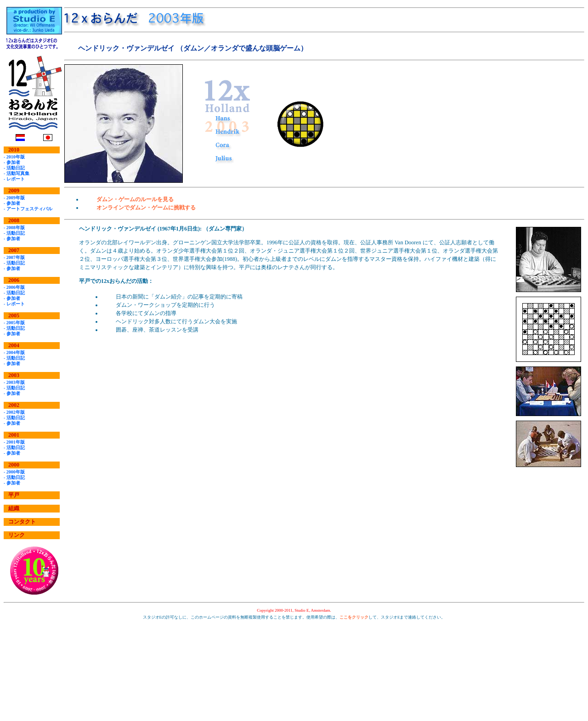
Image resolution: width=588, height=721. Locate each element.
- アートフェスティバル (28, 209)
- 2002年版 (14, 412)
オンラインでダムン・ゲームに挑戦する (146, 208)
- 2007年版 (14, 257)
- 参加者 (12, 162)
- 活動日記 (14, 168)
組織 (14, 508)
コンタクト (22, 522)
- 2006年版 (14, 287)
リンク (17, 535)
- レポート (14, 179)
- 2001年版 (14, 442)
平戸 (14, 495)
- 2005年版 (14, 323)
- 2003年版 (14, 382)
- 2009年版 (14, 198)
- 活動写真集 (17, 173)
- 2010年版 (14, 157)
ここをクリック (354, 617)
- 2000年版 (14, 472)
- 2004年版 (14, 352)
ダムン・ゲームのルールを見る (135, 199)
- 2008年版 (14, 228)
